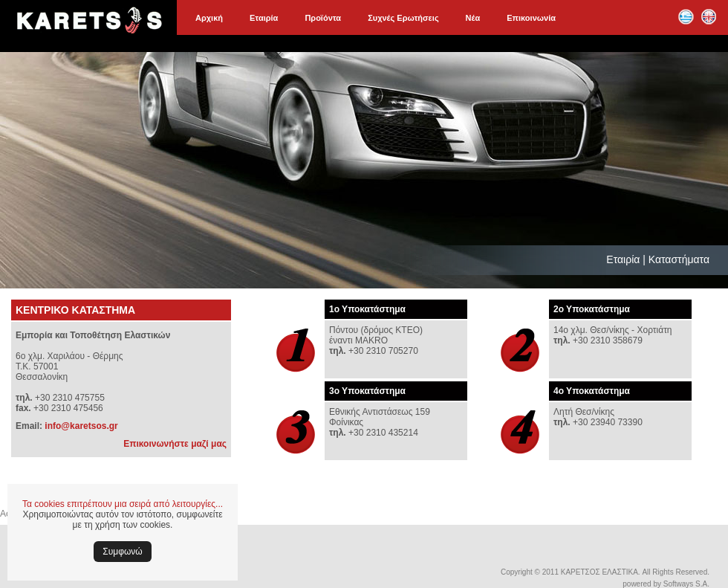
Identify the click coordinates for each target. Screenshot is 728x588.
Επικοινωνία (531, 18)
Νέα (473, 18)
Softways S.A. (686, 584)
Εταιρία (264, 18)
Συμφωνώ (122, 552)
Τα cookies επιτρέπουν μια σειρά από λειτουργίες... (123, 504)
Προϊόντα (323, 18)
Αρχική (209, 18)
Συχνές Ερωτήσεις (403, 18)
